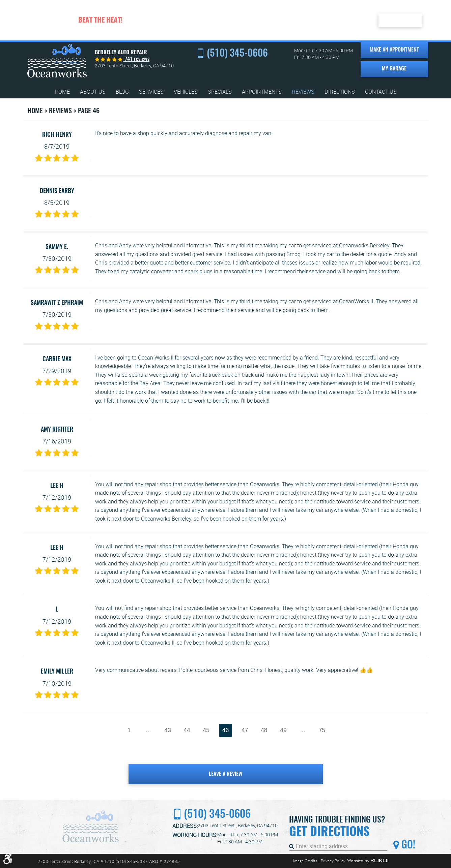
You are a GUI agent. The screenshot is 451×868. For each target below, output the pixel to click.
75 (322, 730)
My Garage (394, 69)
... (148, 730)
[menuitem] (62, 92)
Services (151, 92)
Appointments (262, 92)
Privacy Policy (333, 861)
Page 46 (89, 111)
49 (283, 730)
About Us (93, 92)
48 (264, 730)
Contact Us (381, 92)
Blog (122, 92)
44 (187, 730)
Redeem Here (400, 20)
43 (168, 730)
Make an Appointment (394, 50)
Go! (407, 845)
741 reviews (136, 59)
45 (206, 730)
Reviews (303, 92)
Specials (220, 92)
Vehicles (186, 92)
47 (245, 730)
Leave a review (225, 774)
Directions (340, 92)
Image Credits (305, 861)
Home (62, 92)
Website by (368, 861)
